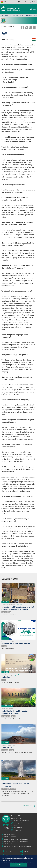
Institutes (20, 15)
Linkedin (30, 27)
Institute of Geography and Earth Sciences (16, 839)
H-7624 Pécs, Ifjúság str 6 (21, 821)
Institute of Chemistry (10, 837)
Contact (34, 2)
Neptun (16, 2)
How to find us (18, 828)
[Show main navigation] (34, 9)
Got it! (18, 865)
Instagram (9, 855)
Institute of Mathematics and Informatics (16, 841)
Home (2, 15)
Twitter (26, 27)
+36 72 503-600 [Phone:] (19, 823)
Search (31, 9)
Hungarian (2, 2)
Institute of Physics (9, 844)
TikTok (26, 855)
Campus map (18, 830)
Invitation (6, 677)
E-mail (34, 27)
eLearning (28, 2)
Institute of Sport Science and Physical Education (18, 846)
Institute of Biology (9, 834)
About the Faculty (10, 15)
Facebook (22, 27)
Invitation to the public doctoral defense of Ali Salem (15, 712)
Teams (21, 2)
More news (28, 806)
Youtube (26, 851)
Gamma (10, 2)
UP (5, 2)
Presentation (7, 747)
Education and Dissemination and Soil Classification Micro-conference (18, 608)
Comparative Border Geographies (16, 643)
